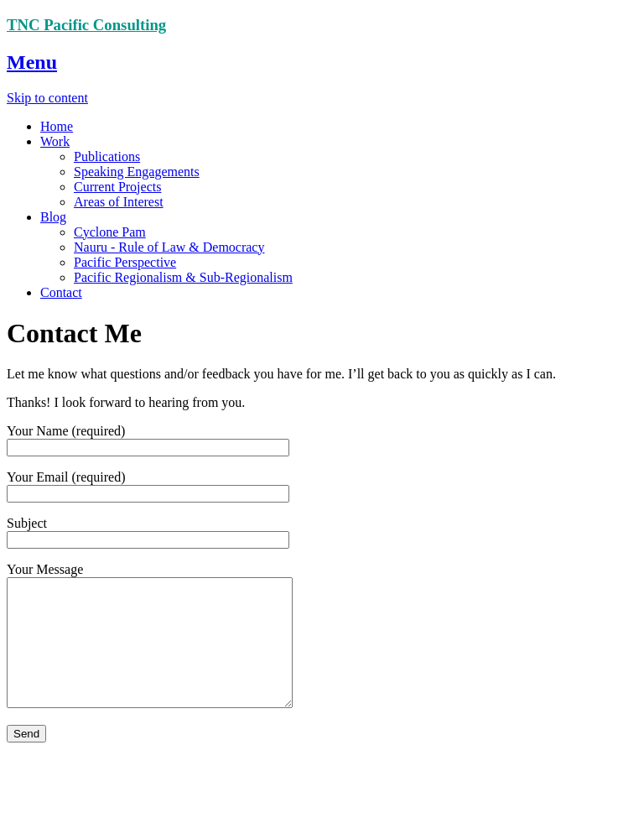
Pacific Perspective (125, 262)
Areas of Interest (119, 202)
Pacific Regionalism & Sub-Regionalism (183, 277)
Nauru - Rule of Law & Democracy (169, 247)
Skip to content (47, 98)
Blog (53, 217)
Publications (107, 156)
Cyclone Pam (110, 232)
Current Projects (117, 187)
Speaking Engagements (137, 172)
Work (55, 141)
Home (57, 126)
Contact (61, 292)
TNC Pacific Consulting (86, 25)
